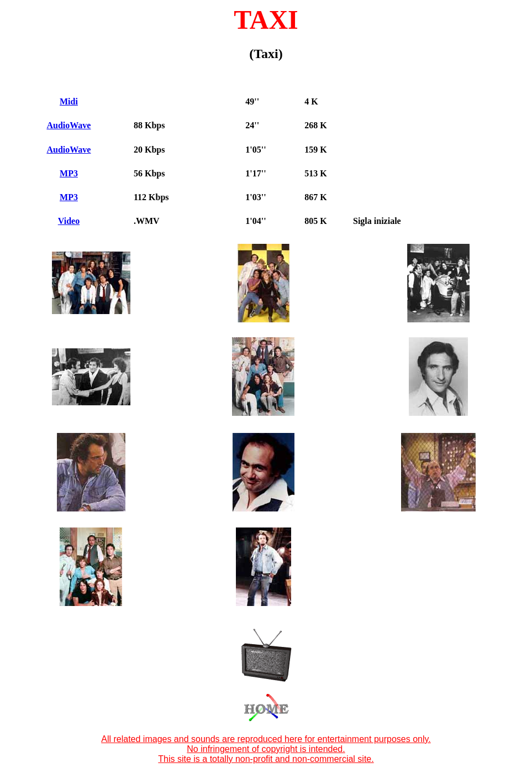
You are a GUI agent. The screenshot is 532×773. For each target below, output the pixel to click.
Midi (69, 101)
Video (69, 221)
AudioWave (69, 125)
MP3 (69, 173)
